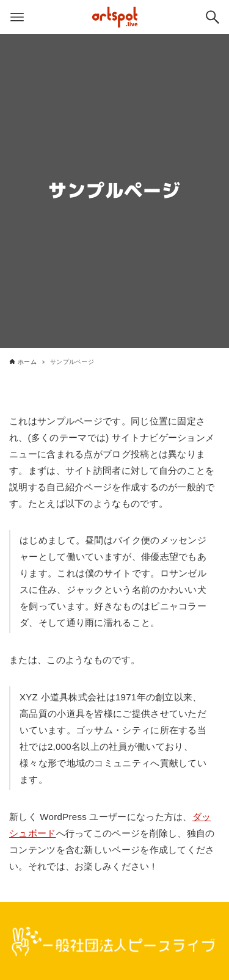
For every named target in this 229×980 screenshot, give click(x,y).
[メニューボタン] (17, 17)
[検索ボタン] (213, 17)
